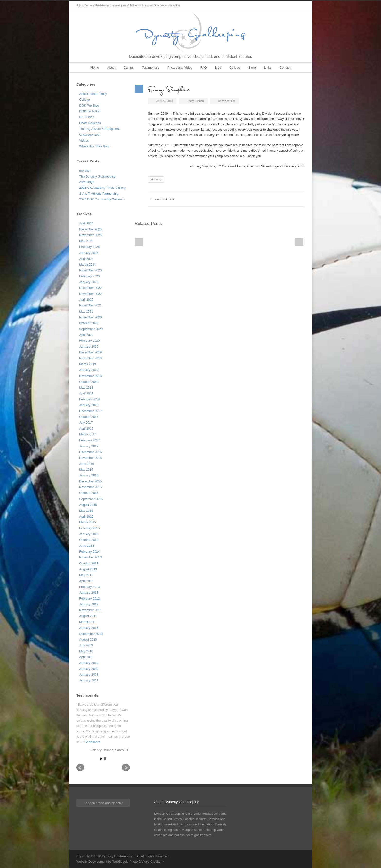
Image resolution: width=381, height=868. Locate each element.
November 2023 (91, 270)
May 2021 (86, 311)
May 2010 (86, 651)
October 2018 (89, 382)
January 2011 (89, 628)
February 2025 (90, 247)
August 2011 (88, 616)
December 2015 (91, 481)
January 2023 (89, 282)
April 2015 (86, 516)
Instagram (300, 6)
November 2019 (91, 358)
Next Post (299, 242)
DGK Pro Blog (89, 105)
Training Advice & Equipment (99, 129)
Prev (80, 768)
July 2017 (86, 423)
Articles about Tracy (93, 94)
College (235, 67)
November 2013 (91, 557)
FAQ (204, 67)
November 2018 (91, 376)
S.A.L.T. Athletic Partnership (99, 193)
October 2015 (89, 493)
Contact (285, 67)
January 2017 (89, 446)
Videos (84, 140)
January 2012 (89, 604)
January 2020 (89, 346)
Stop (105, 759)
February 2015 (90, 528)
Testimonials (151, 67)
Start (101, 759)
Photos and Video (180, 67)
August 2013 (88, 569)
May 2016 (86, 470)
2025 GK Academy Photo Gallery (102, 188)
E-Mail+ (300, 199)
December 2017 (91, 411)
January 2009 (89, 669)
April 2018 (86, 393)
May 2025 (86, 241)
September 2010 (91, 634)
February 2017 (90, 440)
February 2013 (90, 587)
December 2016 (91, 452)
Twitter (290, 6)
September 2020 (91, 329)
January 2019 (89, 370)
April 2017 (86, 428)
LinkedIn (280, 199)
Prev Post (139, 242)
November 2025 (91, 235)
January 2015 (89, 534)
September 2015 (91, 499)
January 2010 (89, 663)
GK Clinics (87, 117)
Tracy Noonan (195, 101)
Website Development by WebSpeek (102, 862)
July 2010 (86, 645)
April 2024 (86, 259)
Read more (93, 742)
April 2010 (86, 657)
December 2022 (91, 288)
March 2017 (88, 434)
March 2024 (88, 264)
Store (252, 67)
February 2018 (90, 399)
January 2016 (89, 475)
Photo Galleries (90, 123)
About (111, 67)
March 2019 (88, 364)
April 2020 (86, 335)
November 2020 (91, 317)
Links (268, 67)
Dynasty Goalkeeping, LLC (121, 856)
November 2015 (91, 487)
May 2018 (86, 388)
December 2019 (91, 352)
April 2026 (86, 223)
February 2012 (90, 598)
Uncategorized (89, 135)
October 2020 (89, 323)
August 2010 (88, 640)
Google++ (290, 199)
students (156, 179)
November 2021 (91, 305)
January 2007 (89, 680)
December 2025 (91, 229)
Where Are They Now (94, 146)
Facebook (261, 199)
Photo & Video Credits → (147, 862)
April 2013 (86, 581)
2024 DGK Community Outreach (102, 199)
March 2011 (88, 622)
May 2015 (86, 511)
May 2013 (86, 575)
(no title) (85, 171)
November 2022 (91, 294)
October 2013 (89, 563)
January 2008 (89, 675)
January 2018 (89, 405)
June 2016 (87, 464)
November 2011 (91, 610)
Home (95, 67)
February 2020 (90, 341)
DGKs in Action (90, 111)
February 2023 (90, 276)
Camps (129, 67)
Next (126, 768)
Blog (218, 67)
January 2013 (89, 593)
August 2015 (88, 505)
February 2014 (90, 551)
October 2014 (89, 540)
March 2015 (88, 522)
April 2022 (86, 300)
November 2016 (91, 458)
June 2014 (87, 546)
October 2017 (89, 417)
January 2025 (89, 253)
